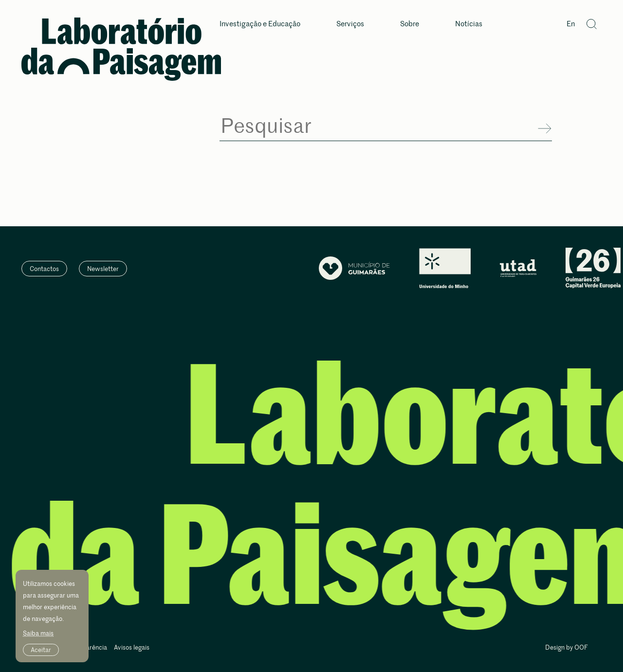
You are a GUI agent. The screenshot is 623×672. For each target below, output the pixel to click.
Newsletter (103, 269)
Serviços (350, 24)
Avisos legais (132, 648)
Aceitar (41, 650)
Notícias (469, 24)
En (571, 24)
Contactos (44, 269)
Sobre (410, 24)
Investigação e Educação (260, 24)
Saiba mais (38, 633)
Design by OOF (567, 648)
